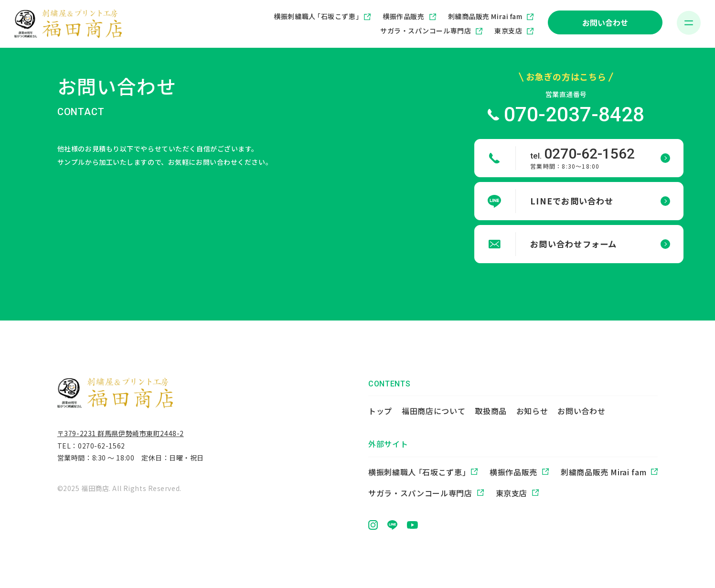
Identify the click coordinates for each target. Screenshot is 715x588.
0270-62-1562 (101, 448)
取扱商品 (491, 411)
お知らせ (532, 411)
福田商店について (433, 411)
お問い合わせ (605, 22)
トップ (380, 411)
